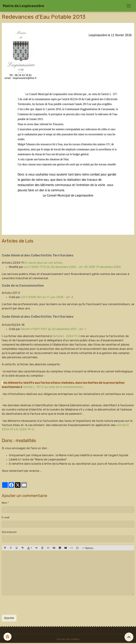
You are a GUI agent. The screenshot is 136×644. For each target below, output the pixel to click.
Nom (4, 503)
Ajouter (9, 618)
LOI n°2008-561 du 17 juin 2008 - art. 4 (47, 297)
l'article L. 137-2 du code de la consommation (53, 387)
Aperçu (88, 548)
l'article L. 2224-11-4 (66, 336)
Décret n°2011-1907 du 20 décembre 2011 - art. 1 (53, 329)
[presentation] (29, 605)
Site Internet (9, 532)
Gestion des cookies (68, 639)
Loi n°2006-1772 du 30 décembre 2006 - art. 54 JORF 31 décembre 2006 (72, 267)
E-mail (5, 518)
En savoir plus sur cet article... (44, 263)
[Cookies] (8, 637)
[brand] (23, 6)
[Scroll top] (129, 637)
